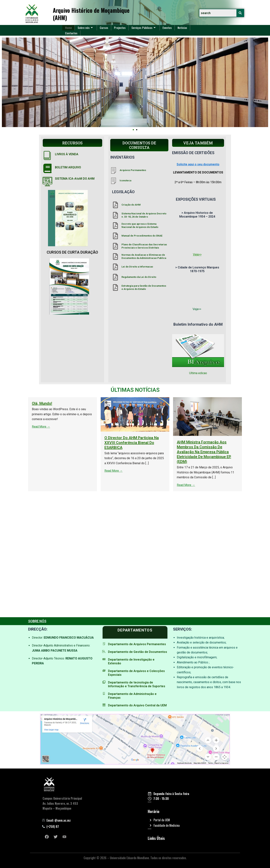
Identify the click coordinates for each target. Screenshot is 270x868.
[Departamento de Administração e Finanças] (104, 694)
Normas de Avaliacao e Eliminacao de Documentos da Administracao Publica (144, 256)
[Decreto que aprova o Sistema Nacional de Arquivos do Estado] (115, 226)
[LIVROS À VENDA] (47, 155)
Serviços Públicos (144, 28)
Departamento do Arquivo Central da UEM (137, 705)
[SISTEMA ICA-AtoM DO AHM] (47, 182)
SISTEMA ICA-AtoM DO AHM (75, 179)
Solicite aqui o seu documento (198, 164)
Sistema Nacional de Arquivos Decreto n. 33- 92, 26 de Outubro (144, 215)
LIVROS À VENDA (67, 154)
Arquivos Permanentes (133, 170)
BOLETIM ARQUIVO (68, 167)
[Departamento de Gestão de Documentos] (104, 651)
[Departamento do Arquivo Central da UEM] (104, 705)
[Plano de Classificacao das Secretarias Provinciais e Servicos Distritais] (115, 246)
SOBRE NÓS (37, 621)
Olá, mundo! (250, 403)
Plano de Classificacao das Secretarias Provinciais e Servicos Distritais (144, 246)
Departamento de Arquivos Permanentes (137, 644)
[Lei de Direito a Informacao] (115, 267)
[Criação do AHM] (115, 205)
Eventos (168, 28)
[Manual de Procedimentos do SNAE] (115, 236)
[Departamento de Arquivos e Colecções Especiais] (104, 671)
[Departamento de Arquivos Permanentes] (104, 644)
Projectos (120, 28)
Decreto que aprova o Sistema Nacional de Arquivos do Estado (140, 225)
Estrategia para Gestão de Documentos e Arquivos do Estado (144, 287)
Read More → (249, 427)
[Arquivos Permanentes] (114, 170)
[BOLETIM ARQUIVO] (47, 168)
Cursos (104, 28)
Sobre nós (85, 28)
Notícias (183, 28)
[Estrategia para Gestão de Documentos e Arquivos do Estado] (115, 287)
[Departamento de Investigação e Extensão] (104, 659)
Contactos (71, 33)
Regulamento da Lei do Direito (139, 277)
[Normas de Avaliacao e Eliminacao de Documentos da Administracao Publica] (115, 257)
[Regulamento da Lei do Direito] (115, 277)
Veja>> (197, 254)
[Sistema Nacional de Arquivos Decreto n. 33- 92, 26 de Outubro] (115, 215)
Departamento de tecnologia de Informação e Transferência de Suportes (137, 684)
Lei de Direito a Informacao (137, 267)
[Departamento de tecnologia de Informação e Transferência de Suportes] (104, 682)
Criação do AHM (131, 205)
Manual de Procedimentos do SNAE (142, 236)
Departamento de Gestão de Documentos (138, 652)
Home (69, 28)
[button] (133, 130)
